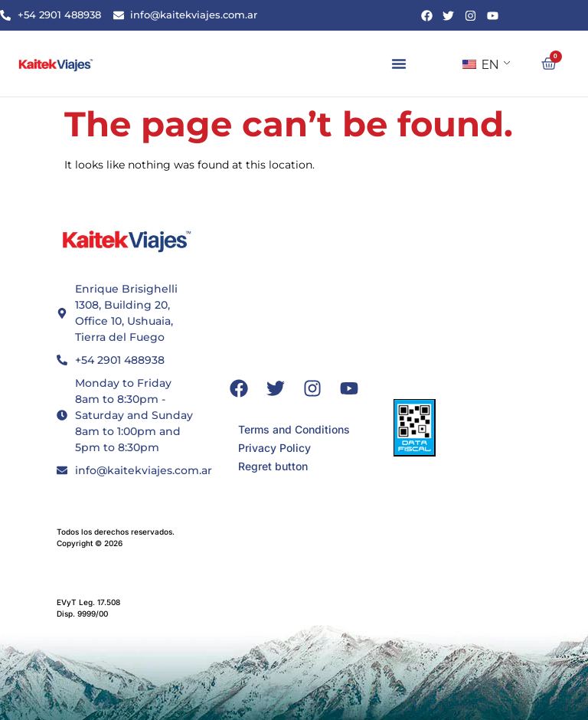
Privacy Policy (274, 448)
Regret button (273, 466)
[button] (399, 64)
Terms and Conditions (294, 429)
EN (480, 65)
